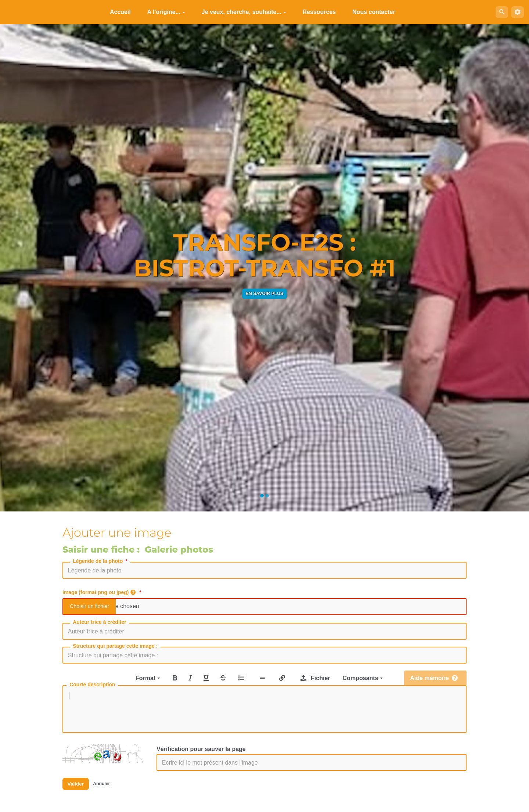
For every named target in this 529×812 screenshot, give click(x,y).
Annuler (108, 792)
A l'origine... (164, 12)
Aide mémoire (434, 678)
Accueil (118, 12)
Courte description (92, 685)
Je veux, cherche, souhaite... (241, 12)
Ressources (317, 12)
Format (148, 678)
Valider (78, 792)
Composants (363, 678)
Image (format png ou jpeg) (102, 592)
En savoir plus (264, 294)
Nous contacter (371, 12)
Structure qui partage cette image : (115, 646)
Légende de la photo (101, 561)
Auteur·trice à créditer (100, 622)
